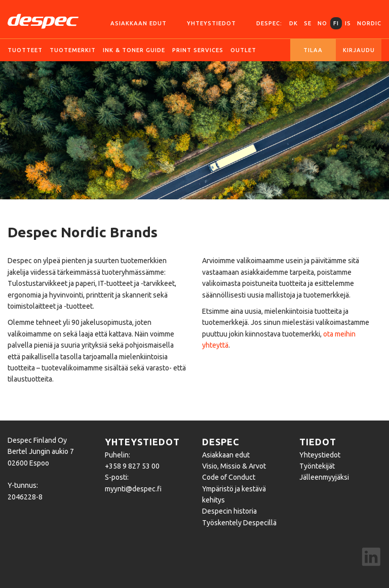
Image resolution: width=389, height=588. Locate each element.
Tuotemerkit (73, 50)
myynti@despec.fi (133, 489)
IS (348, 23)
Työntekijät (317, 466)
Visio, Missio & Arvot (234, 466)
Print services (198, 50)
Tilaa (313, 50)
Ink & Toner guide (134, 50)
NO (322, 23)
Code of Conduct (229, 477)
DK (294, 23)
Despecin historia (229, 511)
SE (308, 23)
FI (336, 23)
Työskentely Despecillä (239, 523)
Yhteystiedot (211, 23)
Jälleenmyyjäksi (324, 477)
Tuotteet (25, 50)
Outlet (243, 50)
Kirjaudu (359, 50)
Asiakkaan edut (139, 23)
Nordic (369, 23)
